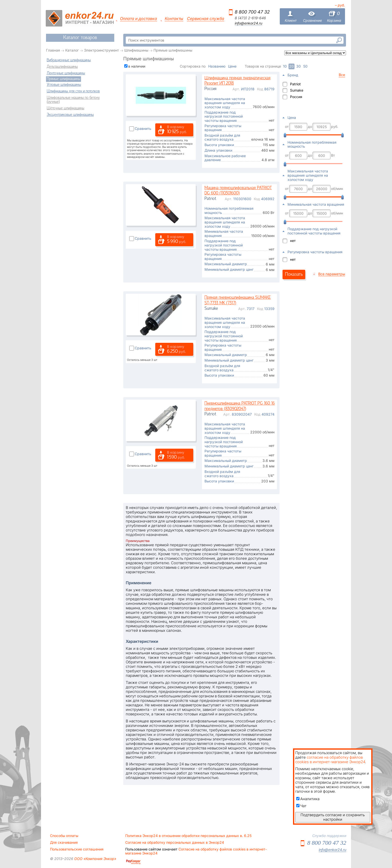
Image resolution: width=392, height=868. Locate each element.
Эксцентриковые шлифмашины (70, 115)
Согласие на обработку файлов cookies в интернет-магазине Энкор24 (196, 851)
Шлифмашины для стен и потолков (73, 91)
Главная (53, 50)
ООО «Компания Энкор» (95, 859)
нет (293, 241)
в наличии (137, 66)
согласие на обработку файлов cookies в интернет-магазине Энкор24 (330, 760)
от (287, 127)
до (310, 127)
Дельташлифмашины (62, 67)
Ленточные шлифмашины (66, 73)
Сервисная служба (206, 19)
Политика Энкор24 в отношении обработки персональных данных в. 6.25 (188, 836)
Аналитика (308, 799)
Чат (301, 806)
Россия (296, 97)
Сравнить (143, 128)
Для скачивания (64, 842)
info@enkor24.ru (248, 23)
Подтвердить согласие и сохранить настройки (333, 817)
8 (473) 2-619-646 (250, 18)
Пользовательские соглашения (77, 849)
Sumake (297, 90)
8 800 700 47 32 (252, 12)
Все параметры (332, 274)
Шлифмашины (136, 50)
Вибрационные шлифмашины (69, 60)
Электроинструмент (101, 50)
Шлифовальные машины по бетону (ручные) (73, 100)
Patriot (295, 84)
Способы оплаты (64, 836)
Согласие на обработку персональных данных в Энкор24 (175, 842)
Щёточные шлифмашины (65, 108)
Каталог (72, 50)
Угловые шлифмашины (64, 85)
